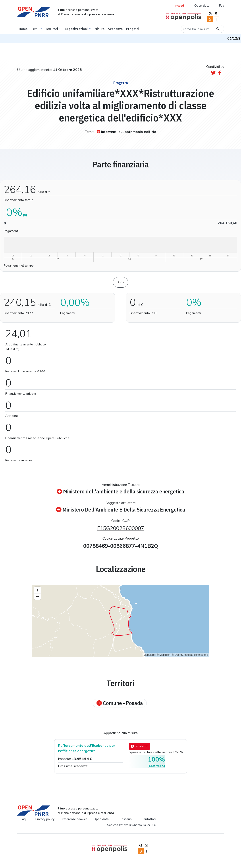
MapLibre (149, 655)
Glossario (125, 819)
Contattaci (149, 819)
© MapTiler (163, 655)
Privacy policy (45, 819)
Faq (222, 6)
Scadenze (115, 29)
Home (23, 29)
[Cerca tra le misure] (196, 29)
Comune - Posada (120, 703)
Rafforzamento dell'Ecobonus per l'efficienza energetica (87, 748)
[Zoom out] (38, 596)
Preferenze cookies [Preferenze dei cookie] (74, 819)
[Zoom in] (38, 590)
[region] (121, 621)
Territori (52, 29)
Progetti (132, 29)
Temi (35, 29)
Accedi (180, 6)
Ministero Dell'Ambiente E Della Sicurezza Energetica (121, 510)
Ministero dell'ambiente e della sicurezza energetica (120, 492)
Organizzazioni (76, 29)
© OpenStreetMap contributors (190, 655)
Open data (202, 6)
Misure (99, 29)
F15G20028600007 (121, 528)
